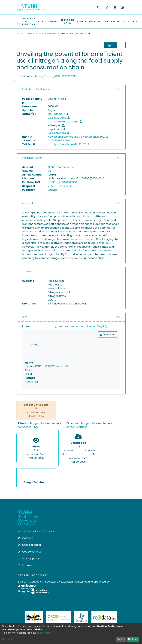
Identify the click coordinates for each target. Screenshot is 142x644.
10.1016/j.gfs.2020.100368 (62, 182)
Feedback (71, 636)
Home (20, 33)
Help (107, 7)
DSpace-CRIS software (44, 568)
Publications (48, 21)
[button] (122, 8)
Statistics (110, 45)
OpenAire (70, 619)
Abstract (28, 203)
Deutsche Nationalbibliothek (34, 603)
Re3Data (104, 603)
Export (95, 45)
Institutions (99, 21)
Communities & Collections (26, 21)
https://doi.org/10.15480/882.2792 (56, 76)
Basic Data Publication (36, 89)
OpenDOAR (46, 619)
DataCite (81, 603)
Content (27, 272)
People (82, 21)
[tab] (71, 90)
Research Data (67, 21)
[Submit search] (98, 7)
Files (25, 317)
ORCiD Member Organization (59, 603)
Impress (25, 551)
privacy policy (44, 633)
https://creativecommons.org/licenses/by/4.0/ (78, 326)
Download (107, 334)
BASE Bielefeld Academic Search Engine (95, 619)
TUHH (31, 33)
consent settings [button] (28, 413)
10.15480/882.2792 (59, 141)
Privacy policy (29, 544)
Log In (115, 7)
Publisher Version (33, 158)
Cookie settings (30, 537)
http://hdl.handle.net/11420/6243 (68, 144)
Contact (25, 524)
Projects (118, 21)
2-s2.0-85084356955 (61, 186)
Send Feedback (30, 531)
